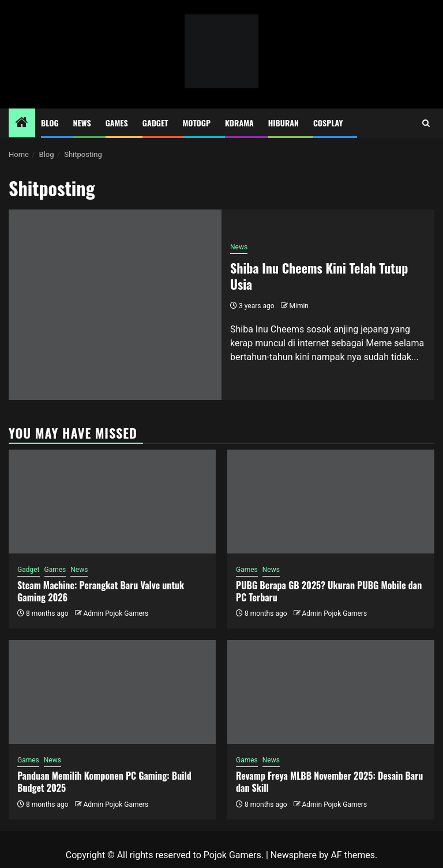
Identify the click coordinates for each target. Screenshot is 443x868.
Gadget (155, 123)
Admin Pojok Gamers (116, 613)
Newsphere (294, 855)
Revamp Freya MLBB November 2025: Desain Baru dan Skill (329, 782)
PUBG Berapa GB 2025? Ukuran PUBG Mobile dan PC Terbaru (329, 591)
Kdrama (239, 123)
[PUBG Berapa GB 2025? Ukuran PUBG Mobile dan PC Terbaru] (331, 502)
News (82, 123)
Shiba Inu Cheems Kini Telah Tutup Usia (319, 276)
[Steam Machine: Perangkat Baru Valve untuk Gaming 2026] (112, 502)
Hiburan (284, 123)
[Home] (22, 124)
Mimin (299, 306)
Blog (50, 123)
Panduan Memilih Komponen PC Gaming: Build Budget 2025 (104, 782)
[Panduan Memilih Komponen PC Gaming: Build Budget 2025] (112, 692)
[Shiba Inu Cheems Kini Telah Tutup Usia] (115, 305)
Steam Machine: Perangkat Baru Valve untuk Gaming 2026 (101, 591)
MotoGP (197, 123)
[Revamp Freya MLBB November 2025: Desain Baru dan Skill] (331, 692)
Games (117, 123)
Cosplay (328, 123)
